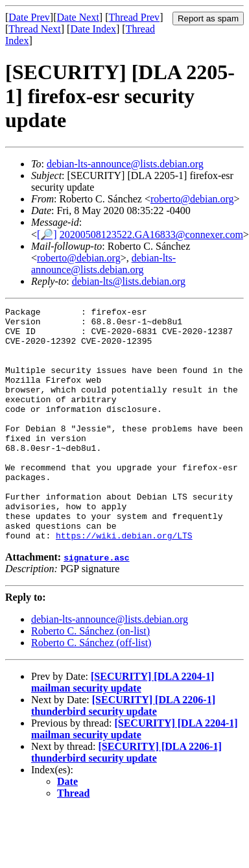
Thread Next (34, 29)
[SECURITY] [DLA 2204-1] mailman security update (123, 729)
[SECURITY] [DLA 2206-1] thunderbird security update (123, 752)
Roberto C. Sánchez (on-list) (90, 678)
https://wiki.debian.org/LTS (124, 582)
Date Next (78, 17)
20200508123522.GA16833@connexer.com (151, 235)
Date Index (93, 29)
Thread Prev (134, 17)
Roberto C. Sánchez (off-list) (91, 689)
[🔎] (47, 235)
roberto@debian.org (192, 199)
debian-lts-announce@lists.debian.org (125, 164)
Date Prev (29, 17)
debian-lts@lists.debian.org (129, 281)
